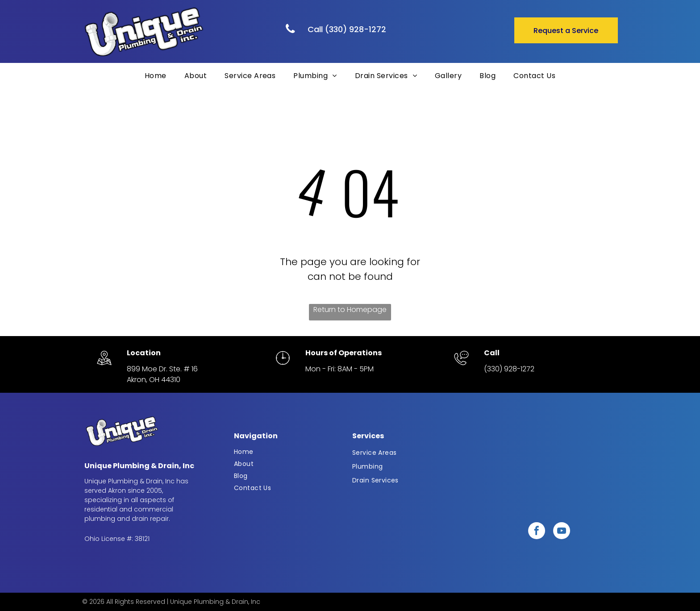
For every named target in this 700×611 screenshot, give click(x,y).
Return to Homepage (350, 310)
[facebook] (537, 532)
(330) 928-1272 (509, 369)
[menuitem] (156, 76)
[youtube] (562, 532)
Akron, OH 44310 (154, 380)
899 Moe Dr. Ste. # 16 (162, 369)
